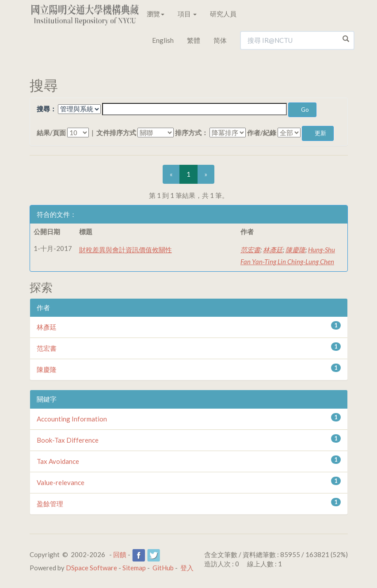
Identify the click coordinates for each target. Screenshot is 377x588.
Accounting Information (72, 419)
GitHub (163, 568)
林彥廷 (273, 250)
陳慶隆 (295, 250)
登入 (187, 568)
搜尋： (47, 109)
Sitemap (134, 568)
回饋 (120, 554)
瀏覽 (156, 14)
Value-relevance (61, 482)
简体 (220, 40)
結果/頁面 (51, 133)
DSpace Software (91, 568)
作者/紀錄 (262, 133)
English (163, 40)
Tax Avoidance (58, 461)
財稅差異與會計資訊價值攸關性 (126, 250)
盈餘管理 (50, 504)
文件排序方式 (116, 133)
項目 (187, 14)
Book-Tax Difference (68, 440)
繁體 (194, 40)
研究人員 (223, 14)
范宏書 (250, 250)
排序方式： (192, 133)
